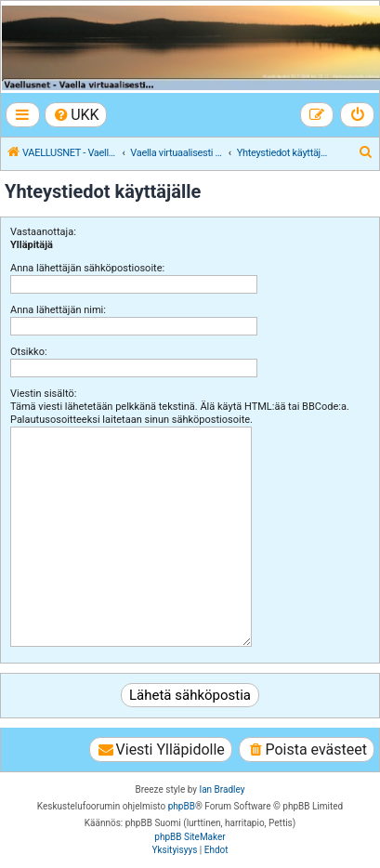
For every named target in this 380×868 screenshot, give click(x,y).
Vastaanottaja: (43, 232)
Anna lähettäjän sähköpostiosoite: (87, 268)
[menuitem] (76, 115)
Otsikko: (29, 352)
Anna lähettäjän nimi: (58, 310)
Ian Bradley (222, 789)
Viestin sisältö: (43, 394)
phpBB (182, 806)
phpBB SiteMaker (190, 837)
